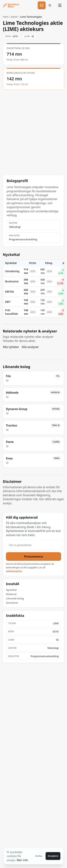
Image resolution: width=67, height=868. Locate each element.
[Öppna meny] (60, 5)
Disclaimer (12, 603)
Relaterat (11, 594)
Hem (6, 17)
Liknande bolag (15, 598)
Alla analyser (30, 347)
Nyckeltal (11, 590)
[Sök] (51, 5)
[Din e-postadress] (33, 545)
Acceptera (53, 856)
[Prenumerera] (42, 5)
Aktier (14, 17)
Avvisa (39, 856)
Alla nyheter (11, 347)
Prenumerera (33, 556)
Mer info (22, 860)
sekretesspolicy (14, 571)
